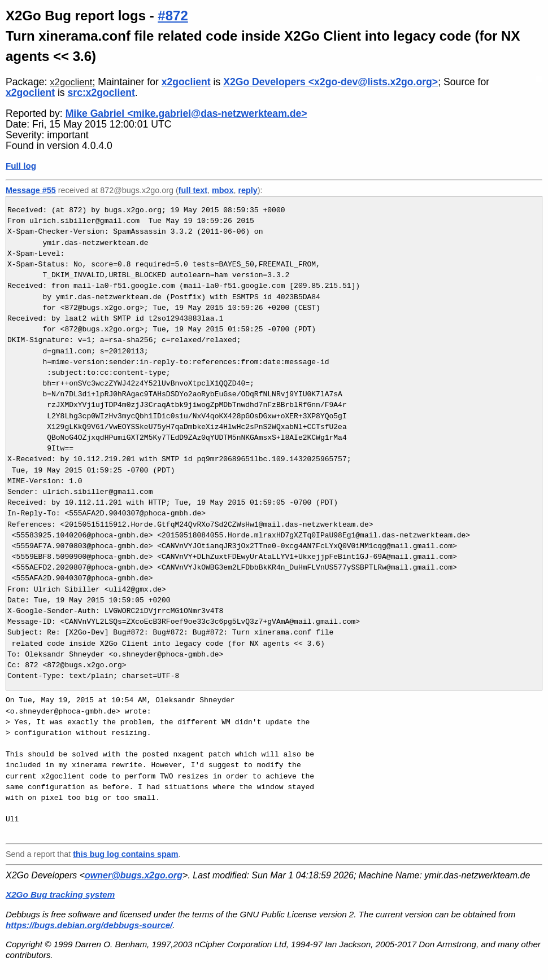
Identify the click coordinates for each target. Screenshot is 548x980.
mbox (223, 190)
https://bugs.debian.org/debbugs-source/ (89, 925)
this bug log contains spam (125, 854)
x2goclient (71, 82)
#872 (173, 16)
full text (193, 190)
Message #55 (31, 190)
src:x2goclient (101, 93)
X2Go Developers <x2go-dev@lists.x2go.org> (330, 82)
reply (247, 190)
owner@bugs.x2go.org (134, 875)
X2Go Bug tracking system (60, 894)
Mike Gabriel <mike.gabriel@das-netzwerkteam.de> (186, 113)
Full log (21, 166)
